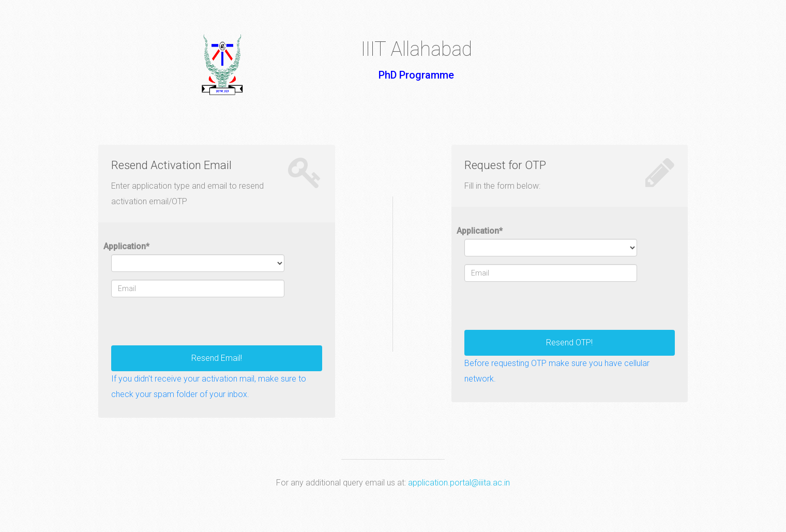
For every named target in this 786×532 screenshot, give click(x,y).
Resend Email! (217, 358)
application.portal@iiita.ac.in (459, 483)
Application (126, 246)
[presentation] (190, 325)
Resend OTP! (569, 343)
